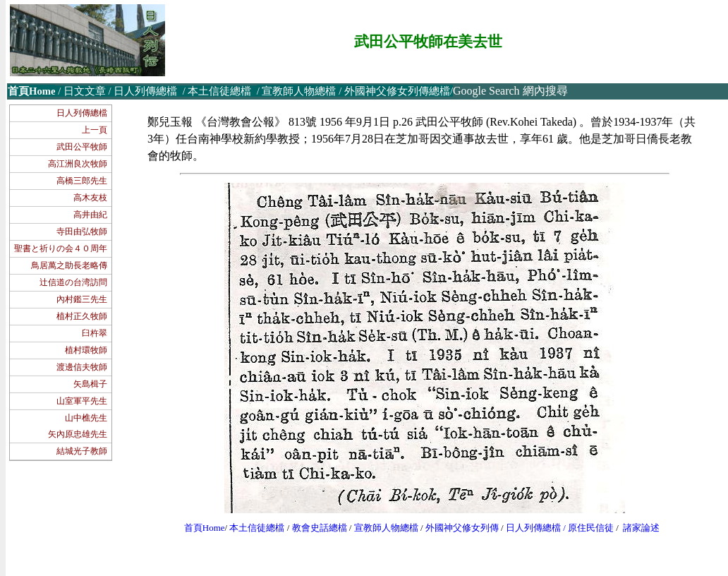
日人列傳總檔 (82, 113)
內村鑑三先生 (82, 299)
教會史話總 (315, 528)
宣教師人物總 (382, 528)
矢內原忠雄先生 (78, 434)
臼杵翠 (95, 333)
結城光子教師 (82, 451)
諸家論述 (641, 528)
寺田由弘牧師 (82, 232)
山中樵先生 (86, 418)
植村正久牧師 (82, 316)
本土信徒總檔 (258, 528)
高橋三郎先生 (82, 181)
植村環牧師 (86, 350)
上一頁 (95, 130)
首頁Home (205, 528)
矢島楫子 (90, 384)
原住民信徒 (591, 528)
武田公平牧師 (82, 147)
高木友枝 (90, 198)
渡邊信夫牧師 (82, 367)
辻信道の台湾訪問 (73, 282)
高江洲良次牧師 (78, 164)
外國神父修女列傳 (462, 528)
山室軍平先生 (82, 401)
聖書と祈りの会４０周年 (61, 248)
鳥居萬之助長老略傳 (69, 265)
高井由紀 (90, 215)
